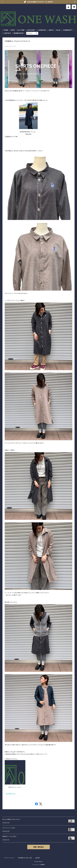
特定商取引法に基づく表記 (25, 858)
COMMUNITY (68, 30)
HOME (6, 30)
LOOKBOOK (42, 30)
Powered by (38, 865)
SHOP (13, 30)
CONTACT (7, 33)
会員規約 (38, 858)
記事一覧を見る (38, 847)
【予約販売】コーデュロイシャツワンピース (17, 41)
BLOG (58, 30)
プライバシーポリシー (9, 858)
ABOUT (51, 30)
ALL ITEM (21, 30)
